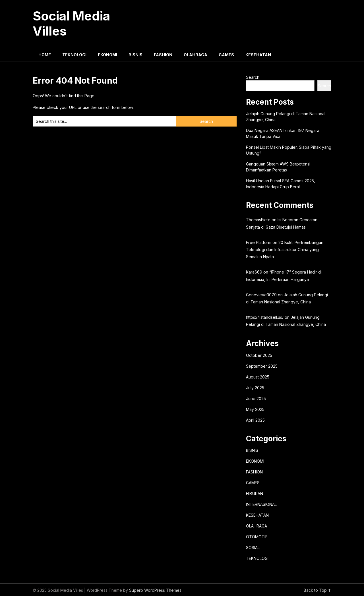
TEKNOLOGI (74, 55)
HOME (45, 55)
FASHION (163, 55)
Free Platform (259, 242)
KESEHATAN (258, 55)
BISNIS (136, 55)
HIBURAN (255, 493)
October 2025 (259, 355)
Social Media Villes (71, 23)
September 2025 (262, 366)
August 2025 (258, 377)
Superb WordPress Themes (155, 590)
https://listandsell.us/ (265, 317)
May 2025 (255, 409)
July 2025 (255, 388)
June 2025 (256, 399)
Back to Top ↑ (318, 590)
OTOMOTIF (257, 537)
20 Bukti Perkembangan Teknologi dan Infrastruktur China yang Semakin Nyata (285, 250)
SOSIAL (253, 548)
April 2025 (255, 420)
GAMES (226, 55)
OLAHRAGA (196, 55)
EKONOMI (107, 55)
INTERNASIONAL (261, 504)
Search (253, 77)
